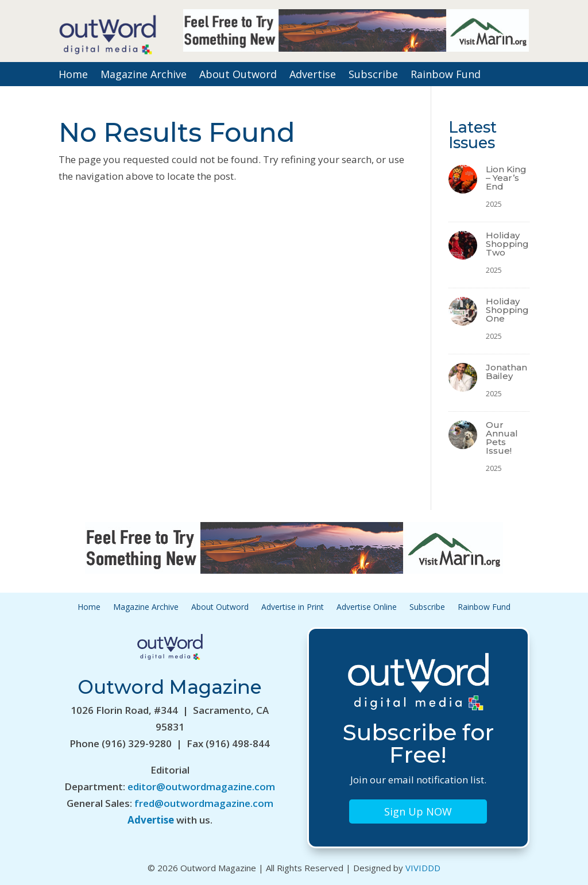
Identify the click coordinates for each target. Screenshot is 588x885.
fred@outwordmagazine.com (204, 803)
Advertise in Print (293, 608)
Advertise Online (367, 608)
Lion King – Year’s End (506, 178)
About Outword (238, 76)
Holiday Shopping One (507, 310)
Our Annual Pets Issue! (502, 438)
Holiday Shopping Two (507, 244)
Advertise (313, 76)
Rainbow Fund (446, 76)
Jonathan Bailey (506, 372)
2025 (494, 204)
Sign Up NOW (418, 811)
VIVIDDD (423, 868)
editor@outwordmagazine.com (201, 787)
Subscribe (373, 76)
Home (73, 76)
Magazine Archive (144, 76)
